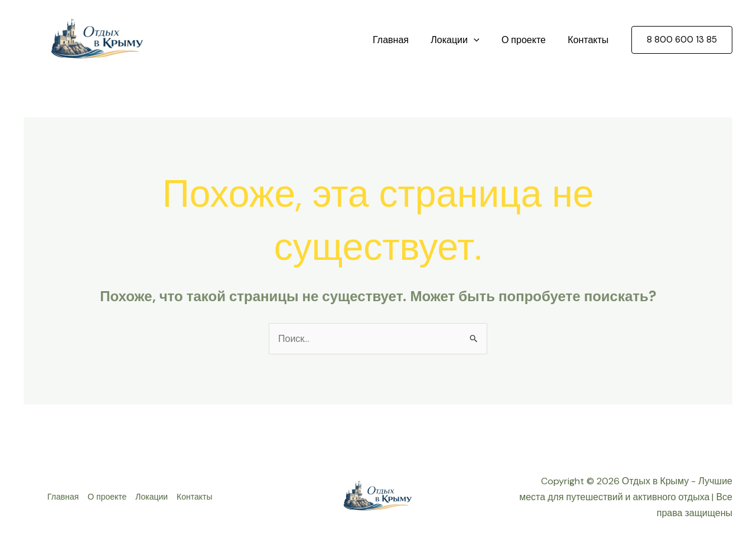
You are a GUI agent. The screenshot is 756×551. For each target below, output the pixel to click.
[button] (481, 40)
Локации (151, 497)
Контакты (590, 40)
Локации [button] (463, 40)
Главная (402, 40)
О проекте (528, 40)
